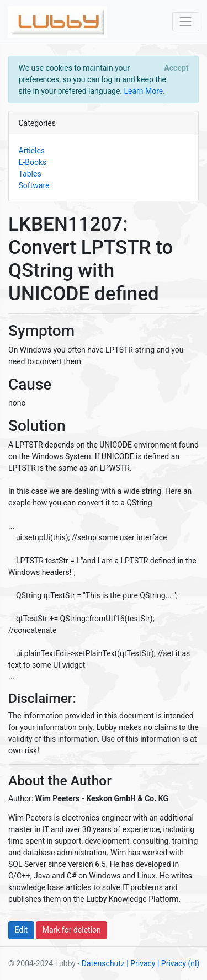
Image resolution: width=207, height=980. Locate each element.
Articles (32, 151)
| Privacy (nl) (178, 963)
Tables (30, 174)
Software (34, 185)
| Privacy (141, 963)
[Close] (176, 68)
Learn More (143, 91)
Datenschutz (103, 963)
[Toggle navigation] (186, 22)
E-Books (33, 162)
